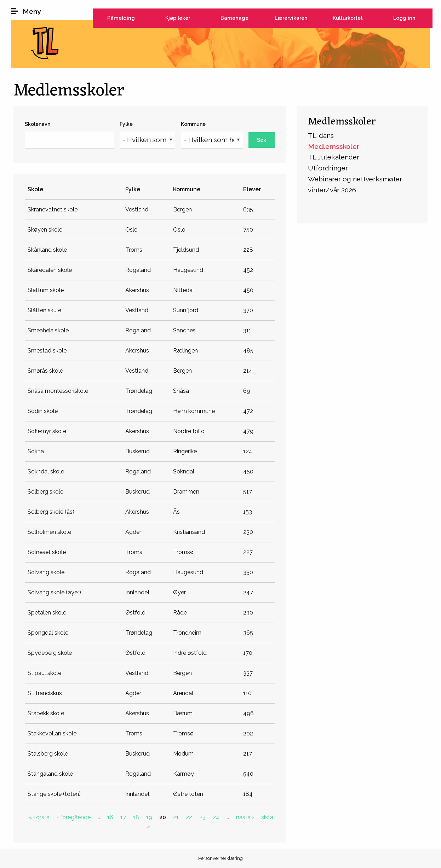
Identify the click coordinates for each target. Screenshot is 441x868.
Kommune (193, 124)
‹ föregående (74, 817)
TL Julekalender (334, 157)
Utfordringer (328, 168)
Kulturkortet (348, 18)
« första (39, 817)
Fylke (126, 124)
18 (136, 817)
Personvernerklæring (220, 858)
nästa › (245, 817)
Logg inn (404, 18)
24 (216, 817)
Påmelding (121, 18)
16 (110, 817)
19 (149, 817)
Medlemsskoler (342, 122)
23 (202, 817)
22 (189, 817)
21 (176, 817)
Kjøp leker (178, 18)
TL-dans (321, 135)
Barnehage (234, 18)
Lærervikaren (291, 18)
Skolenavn (38, 124)
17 (123, 817)
